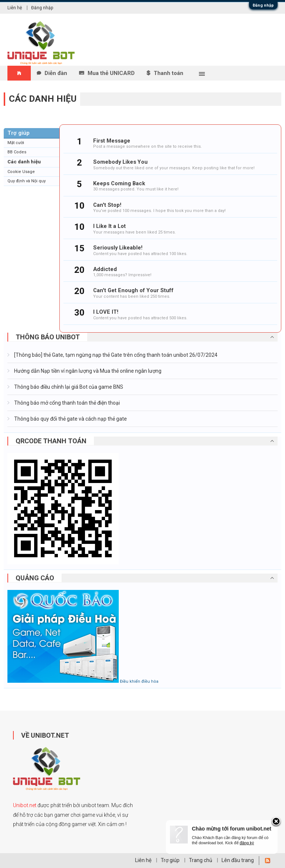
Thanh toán (168, 73)
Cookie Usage (21, 172)
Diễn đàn (56, 73)
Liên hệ (15, 8)
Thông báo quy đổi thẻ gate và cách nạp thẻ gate (70, 419)
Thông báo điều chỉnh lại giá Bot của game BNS (68, 387)
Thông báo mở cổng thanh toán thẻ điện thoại (66, 403)
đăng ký (247, 843)
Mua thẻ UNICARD (111, 73)
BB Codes (17, 152)
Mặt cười (16, 143)
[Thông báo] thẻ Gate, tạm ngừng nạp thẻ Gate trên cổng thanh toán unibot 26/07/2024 (115, 355)
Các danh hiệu (24, 162)
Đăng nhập (263, 5)
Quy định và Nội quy (27, 181)
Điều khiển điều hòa (139, 681)
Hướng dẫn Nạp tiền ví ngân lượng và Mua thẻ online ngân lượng (87, 371)
